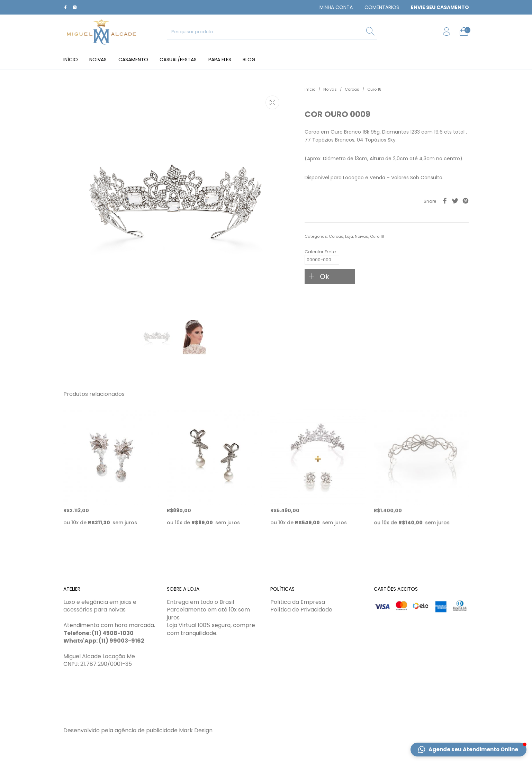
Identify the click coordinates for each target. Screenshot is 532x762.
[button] (468, 750)
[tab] (387, 223)
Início (310, 89)
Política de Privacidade (301, 610)
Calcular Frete (322, 253)
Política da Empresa (298, 602)
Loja (349, 236)
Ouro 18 (374, 89)
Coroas (352, 89)
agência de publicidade (146, 730)
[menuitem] (336, 7)
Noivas (330, 89)
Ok (324, 276)
